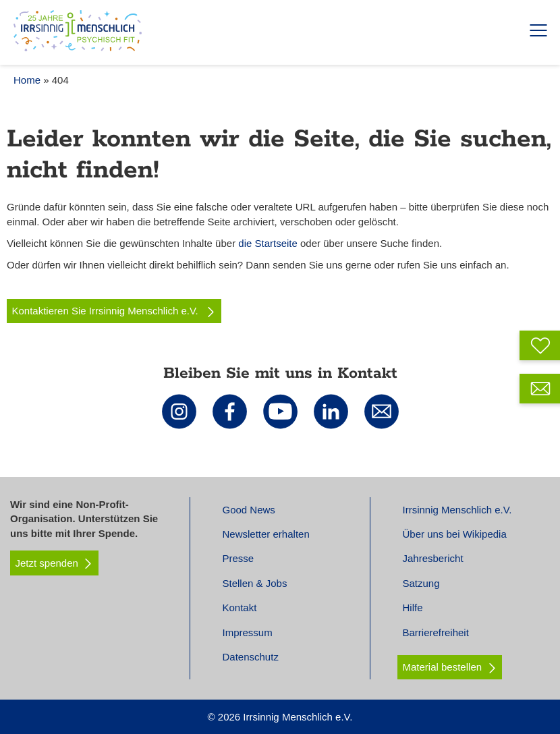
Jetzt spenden (55, 563)
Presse (239, 558)
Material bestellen (443, 667)
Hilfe (413, 608)
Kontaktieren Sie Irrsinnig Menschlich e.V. (114, 311)
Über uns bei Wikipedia (455, 534)
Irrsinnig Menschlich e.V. (457, 510)
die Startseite (268, 243)
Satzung (421, 583)
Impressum (248, 632)
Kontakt (240, 608)
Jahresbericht (433, 558)
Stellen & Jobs (255, 583)
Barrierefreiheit (436, 632)
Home (27, 80)
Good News (249, 510)
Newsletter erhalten (266, 534)
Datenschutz (251, 657)
